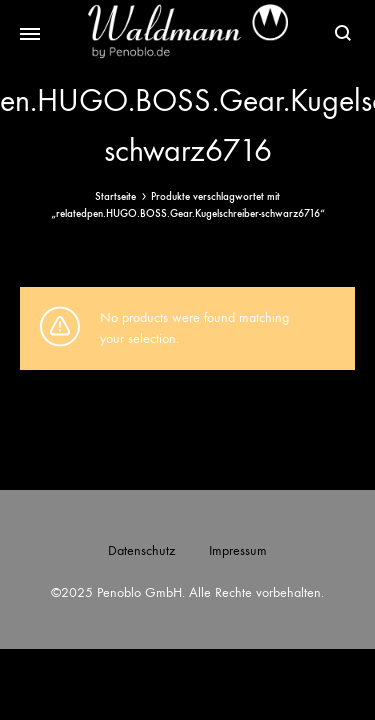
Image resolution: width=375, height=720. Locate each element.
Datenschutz (141, 550)
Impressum (238, 550)
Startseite (115, 196)
